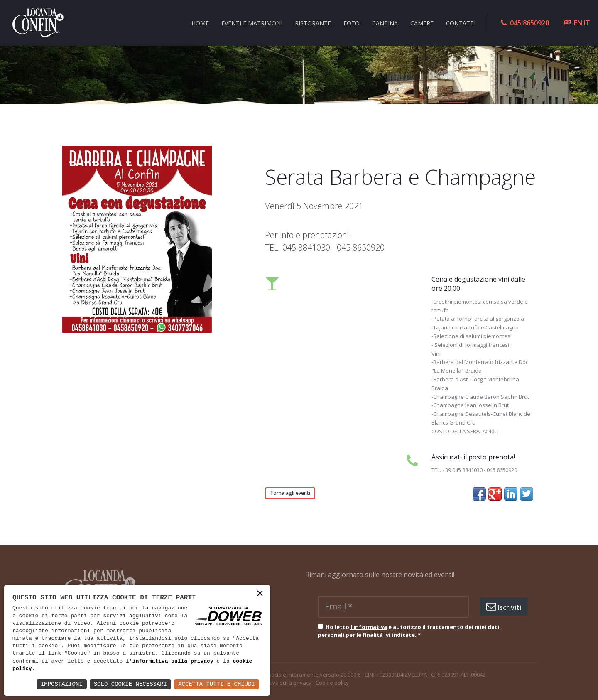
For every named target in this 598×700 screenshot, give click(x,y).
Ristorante (313, 23)
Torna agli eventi (290, 493)
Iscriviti (504, 607)
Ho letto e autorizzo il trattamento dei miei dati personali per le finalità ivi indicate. (408, 631)
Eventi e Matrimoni (252, 23)
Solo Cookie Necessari (130, 684)
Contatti (461, 23)
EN (578, 23)
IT (587, 23)
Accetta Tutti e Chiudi (217, 684)
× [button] (260, 594)
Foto (352, 23)
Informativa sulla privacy (281, 683)
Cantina (385, 23)
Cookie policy (332, 683)
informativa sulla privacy (173, 661)
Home (200, 23)
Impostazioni (62, 684)
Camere (422, 23)
